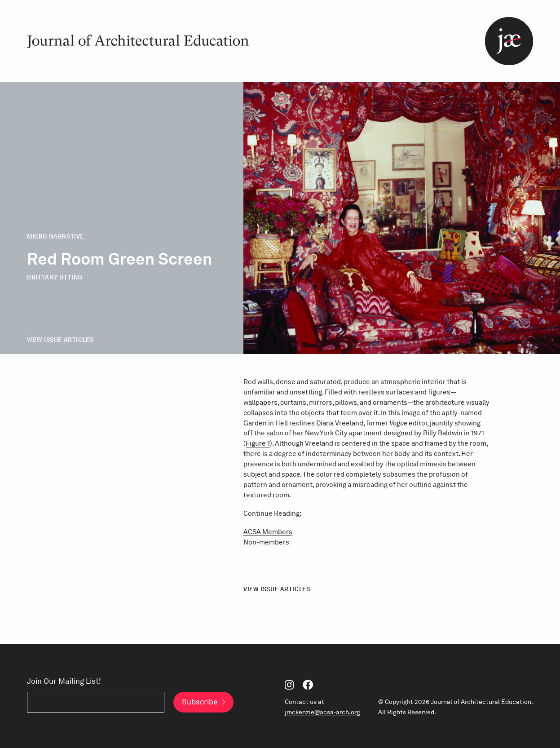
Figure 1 (258, 443)
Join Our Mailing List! (64, 681)
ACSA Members (268, 532)
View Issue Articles (60, 340)
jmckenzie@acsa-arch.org (322, 712)
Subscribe (200, 702)
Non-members (266, 542)
